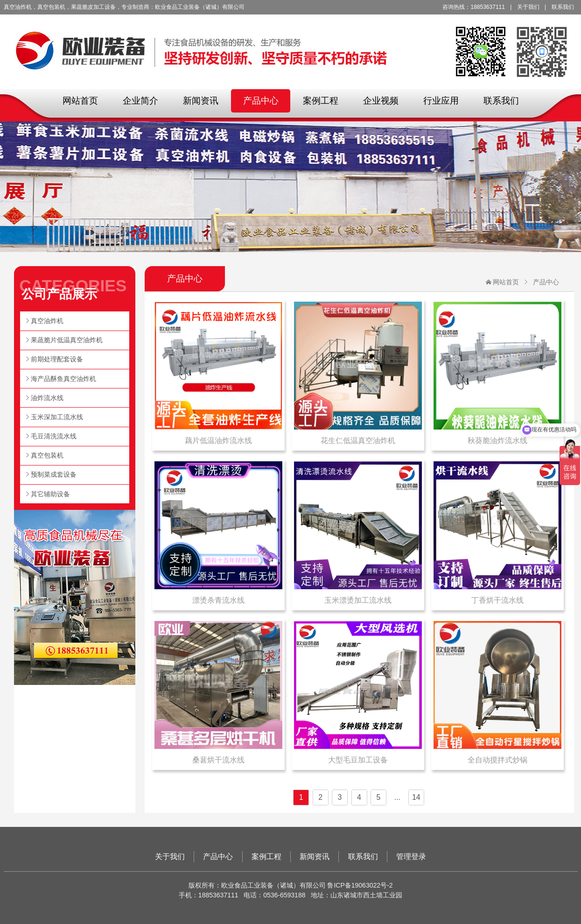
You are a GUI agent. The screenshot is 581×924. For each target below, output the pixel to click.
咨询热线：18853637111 (473, 7)
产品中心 (261, 101)
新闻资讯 (201, 101)
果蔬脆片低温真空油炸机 (67, 340)
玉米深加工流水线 (57, 417)
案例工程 (321, 101)
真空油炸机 (47, 321)
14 (416, 797)
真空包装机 (47, 455)
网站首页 (80, 101)
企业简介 (140, 101)
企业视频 (381, 101)
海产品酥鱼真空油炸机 (63, 379)
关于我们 (528, 7)
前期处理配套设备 (57, 359)
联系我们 (563, 7)
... (397, 797)
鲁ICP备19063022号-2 (360, 885)
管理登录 (411, 857)
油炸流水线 (47, 398)
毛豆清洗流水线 (54, 436)
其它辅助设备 (50, 494)
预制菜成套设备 (54, 474)
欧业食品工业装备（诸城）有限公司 (291, 44)
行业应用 (441, 101)
